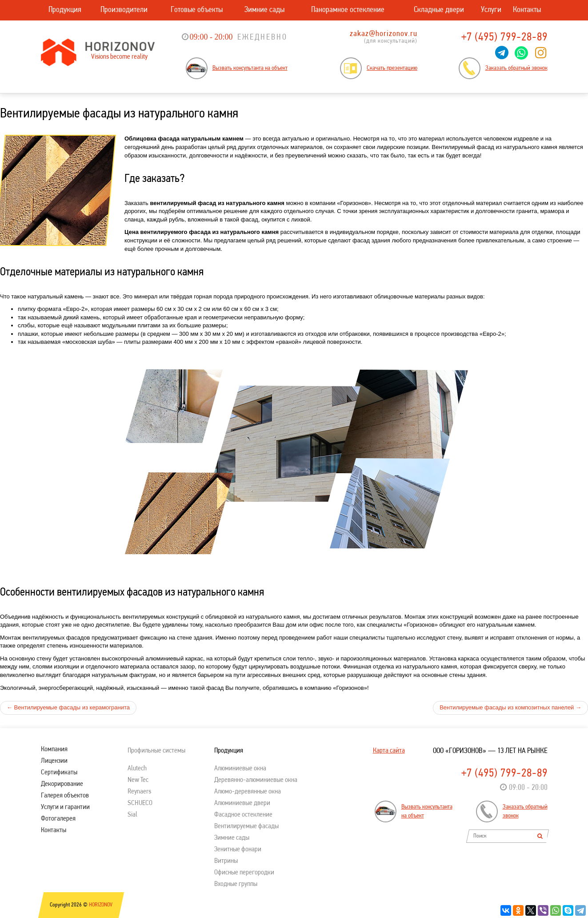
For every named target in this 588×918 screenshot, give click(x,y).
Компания (54, 749)
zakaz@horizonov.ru (384, 34)
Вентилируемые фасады (246, 826)
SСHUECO (140, 803)
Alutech (137, 769)
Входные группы (236, 884)
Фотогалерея (58, 819)
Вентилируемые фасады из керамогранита (68, 707)
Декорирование (62, 784)
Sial (132, 815)
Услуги (491, 10)
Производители (124, 10)
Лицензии (54, 761)
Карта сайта (389, 751)
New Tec (138, 780)
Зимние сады (264, 10)
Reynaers (139, 792)
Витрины (226, 861)
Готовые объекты (197, 10)
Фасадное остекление (243, 815)
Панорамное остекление (348, 10)
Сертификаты (59, 773)
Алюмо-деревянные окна (248, 792)
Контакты (527, 10)
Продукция (65, 10)
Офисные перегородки (244, 873)
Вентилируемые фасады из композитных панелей (510, 707)
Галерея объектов (65, 796)
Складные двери (439, 10)
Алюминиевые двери (242, 803)
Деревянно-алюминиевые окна (256, 780)
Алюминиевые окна (240, 769)
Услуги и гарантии (65, 807)
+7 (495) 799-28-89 (504, 38)
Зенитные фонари (238, 850)
